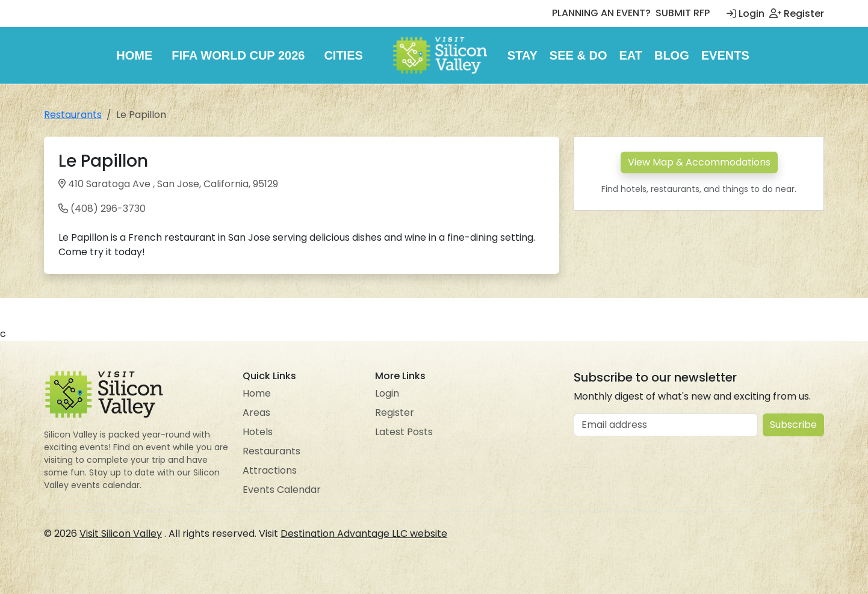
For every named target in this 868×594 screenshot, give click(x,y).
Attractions (270, 470)
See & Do (578, 55)
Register (797, 14)
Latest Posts (404, 432)
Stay (522, 55)
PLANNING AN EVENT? (601, 13)
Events (725, 55)
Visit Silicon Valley (121, 534)
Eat (631, 55)
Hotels (258, 432)
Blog (672, 55)
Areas (256, 413)
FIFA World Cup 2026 (238, 55)
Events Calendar (282, 490)
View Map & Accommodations (699, 162)
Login (746, 14)
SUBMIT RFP (683, 13)
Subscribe (793, 425)
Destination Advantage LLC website (364, 534)
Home (134, 55)
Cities (343, 55)
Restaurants (73, 115)
